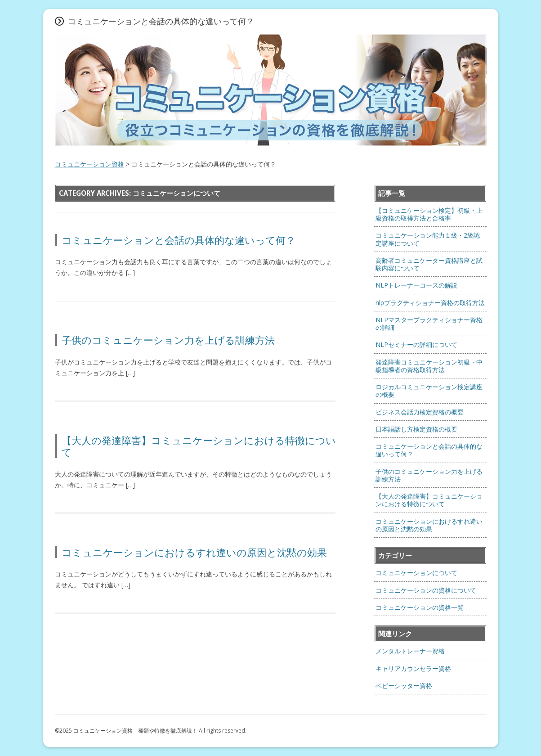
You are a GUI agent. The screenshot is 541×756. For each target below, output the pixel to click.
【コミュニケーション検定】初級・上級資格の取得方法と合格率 (429, 214)
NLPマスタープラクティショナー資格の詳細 (429, 324)
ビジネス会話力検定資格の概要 (420, 412)
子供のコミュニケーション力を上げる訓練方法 (173, 340)
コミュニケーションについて (416, 573)
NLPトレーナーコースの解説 (416, 285)
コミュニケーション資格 (89, 164)
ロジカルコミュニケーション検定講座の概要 (429, 391)
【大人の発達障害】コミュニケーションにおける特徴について (199, 446)
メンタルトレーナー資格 (410, 651)
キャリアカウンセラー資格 (413, 668)
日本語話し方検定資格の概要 (416, 429)
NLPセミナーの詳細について (416, 344)
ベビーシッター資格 (404, 686)
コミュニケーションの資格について (426, 590)
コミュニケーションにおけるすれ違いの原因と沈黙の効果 (194, 552)
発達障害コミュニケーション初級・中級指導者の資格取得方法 (429, 366)
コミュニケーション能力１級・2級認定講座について (428, 239)
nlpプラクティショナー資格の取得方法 (430, 303)
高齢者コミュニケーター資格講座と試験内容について (429, 264)
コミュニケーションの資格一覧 (420, 607)
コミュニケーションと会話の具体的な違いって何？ (179, 240)
